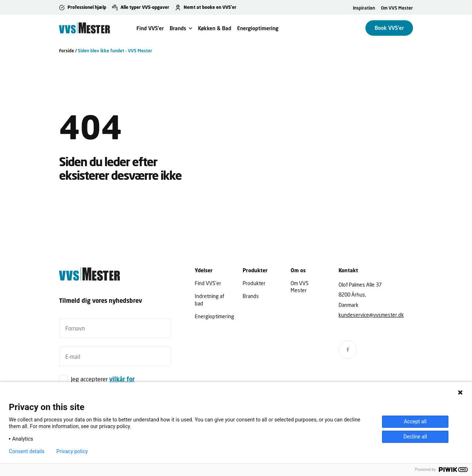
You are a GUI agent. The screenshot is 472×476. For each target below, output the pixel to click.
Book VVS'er (389, 28)
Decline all (415, 437)
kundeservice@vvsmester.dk (371, 315)
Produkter (254, 283)
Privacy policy (72, 451)
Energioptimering (258, 28)
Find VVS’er (150, 28)
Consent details (27, 451)
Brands (178, 28)
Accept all (415, 421)
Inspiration (364, 8)
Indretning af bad (209, 300)
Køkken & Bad (215, 28)
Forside (67, 51)
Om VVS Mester (397, 8)
